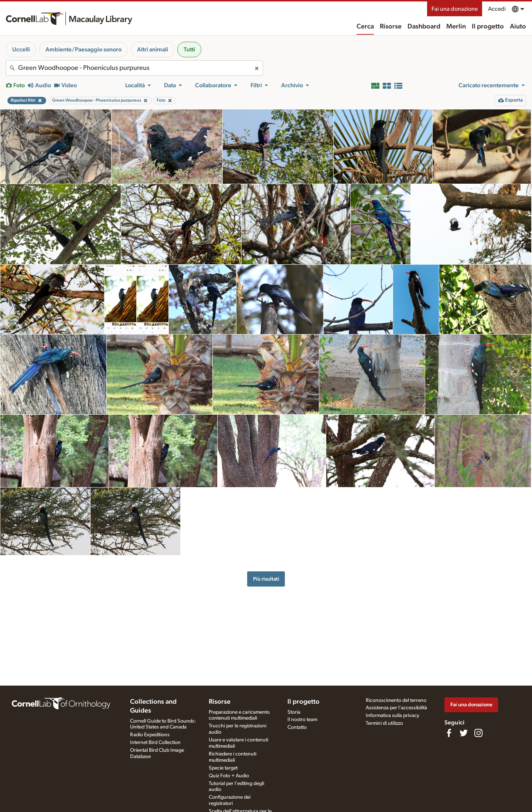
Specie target (223, 768)
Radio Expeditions (150, 735)
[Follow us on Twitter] (464, 733)
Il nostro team (302, 720)
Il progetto (488, 27)
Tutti (189, 50)
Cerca (365, 27)
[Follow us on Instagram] (478, 733)
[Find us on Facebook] (449, 733)
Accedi (497, 9)
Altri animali (153, 50)
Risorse (391, 27)
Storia (294, 712)
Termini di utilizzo (384, 723)
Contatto (297, 727)
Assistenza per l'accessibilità (396, 708)
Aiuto (518, 27)
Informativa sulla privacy (393, 716)
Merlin (456, 27)
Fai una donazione (455, 9)
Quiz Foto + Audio (229, 776)
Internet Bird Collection (155, 743)
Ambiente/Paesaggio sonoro (83, 50)
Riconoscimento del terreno (396, 700)
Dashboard (424, 27)
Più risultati (266, 579)
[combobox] (134, 68)
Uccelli (21, 50)
